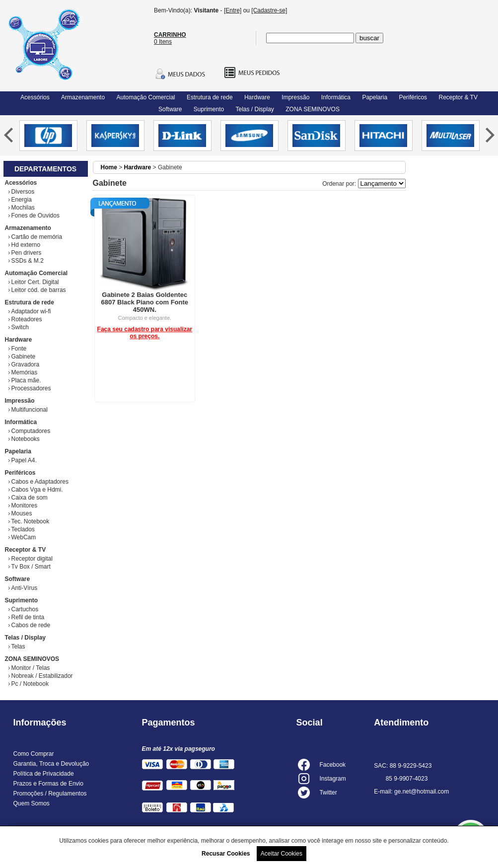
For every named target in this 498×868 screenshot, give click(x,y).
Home (109, 167)
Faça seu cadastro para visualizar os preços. (145, 333)
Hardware (138, 167)
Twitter (328, 793)
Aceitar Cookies (282, 854)
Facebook (332, 765)
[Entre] (233, 10)
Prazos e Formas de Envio (48, 784)
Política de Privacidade (44, 774)
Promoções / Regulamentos (50, 794)
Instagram (332, 779)
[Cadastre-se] (269, 10)
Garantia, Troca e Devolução (51, 764)
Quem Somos (32, 803)
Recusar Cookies (226, 854)
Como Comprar (34, 754)
